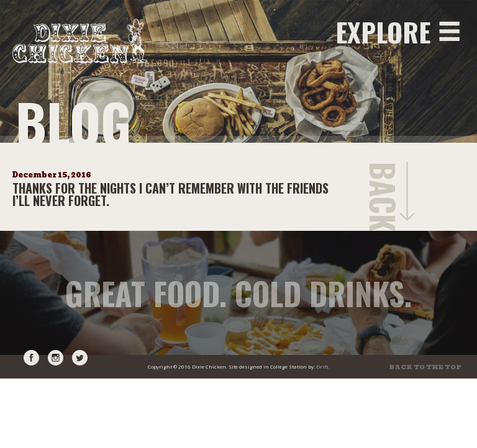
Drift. (323, 366)
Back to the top (425, 367)
